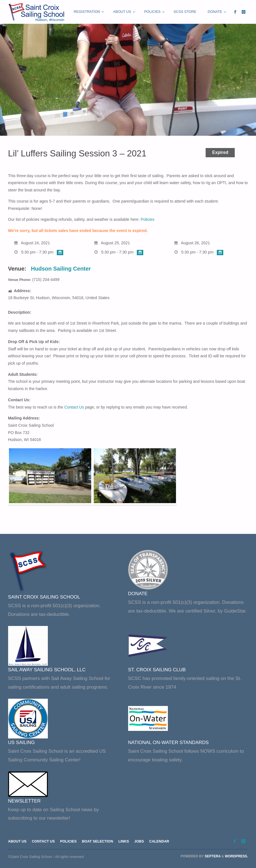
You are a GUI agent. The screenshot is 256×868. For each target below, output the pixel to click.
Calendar (161, 841)
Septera (212, 856)
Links (125, 841)
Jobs (140, 841)
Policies (148, 219)
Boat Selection (98, 841)
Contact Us (74, 407)
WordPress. (237, 856)
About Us (17, 841)
